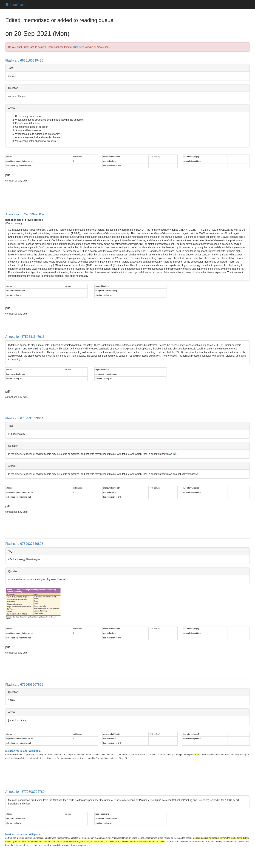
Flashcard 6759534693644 (24, 418)
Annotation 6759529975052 (25, 214)
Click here (78, 47)
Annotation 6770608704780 (25, 792)
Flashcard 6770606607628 (24, 685)
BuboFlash (15, 5)
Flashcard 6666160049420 (24, 60)
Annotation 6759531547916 (25, 337)
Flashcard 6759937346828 (24, 544)
